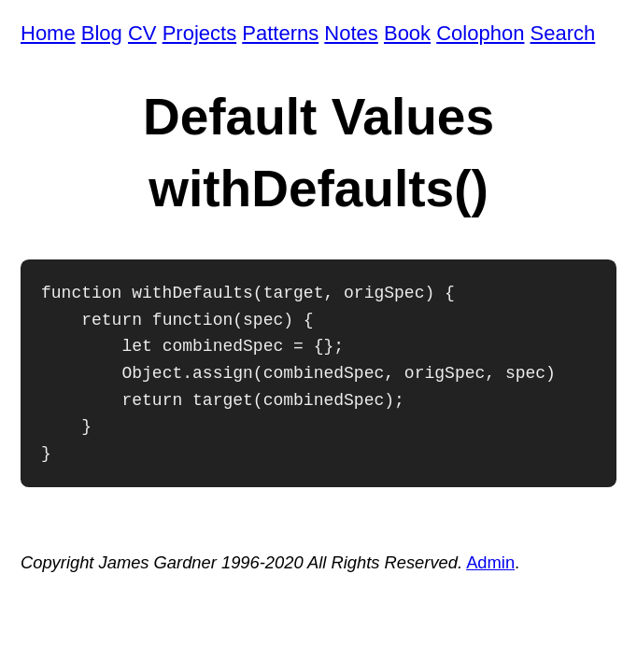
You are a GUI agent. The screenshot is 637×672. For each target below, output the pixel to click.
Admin (490, 562)
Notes (351, 33)
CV (142, 33)
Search (563, 33)
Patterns (280, 33)
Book (407, 33)
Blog (102, 33)
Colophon (480, 33)
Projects (199, 33)
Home (48, 33)
